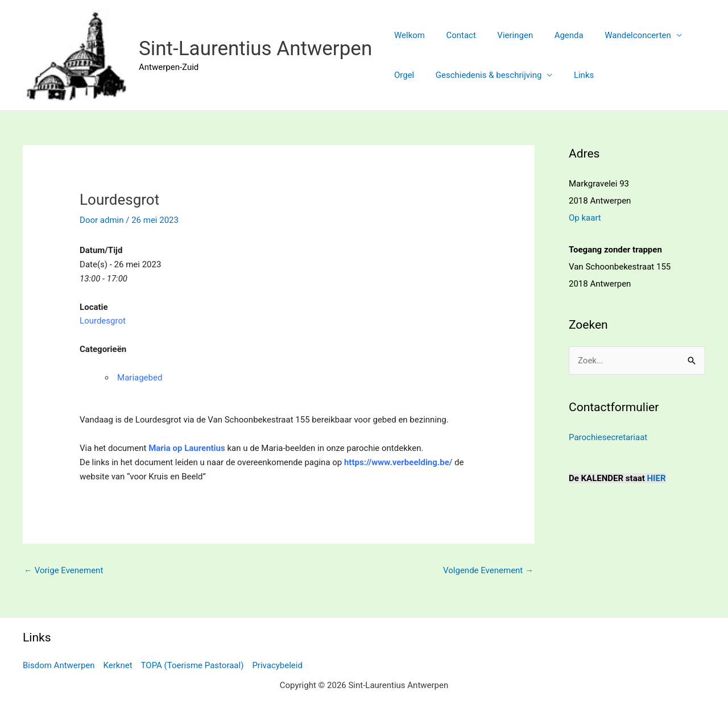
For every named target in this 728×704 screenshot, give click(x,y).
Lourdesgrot (103, 321)
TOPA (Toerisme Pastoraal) (193, 665)
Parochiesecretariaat (608, 437)
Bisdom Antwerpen (59, 665)
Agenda (554, 35)
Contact (454, 35)
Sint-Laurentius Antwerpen (255, 49)
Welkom (407, 35)
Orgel (402, 75)
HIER (657, 478)
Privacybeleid (277, 665)
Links (573, 75)
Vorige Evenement (63, 570)
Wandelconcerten (619, 35)
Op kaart (585, 218)
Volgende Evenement (488, 570)
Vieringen (505, 35)
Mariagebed (140, 378)
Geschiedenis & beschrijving (483, 75)
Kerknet (118, 665)
